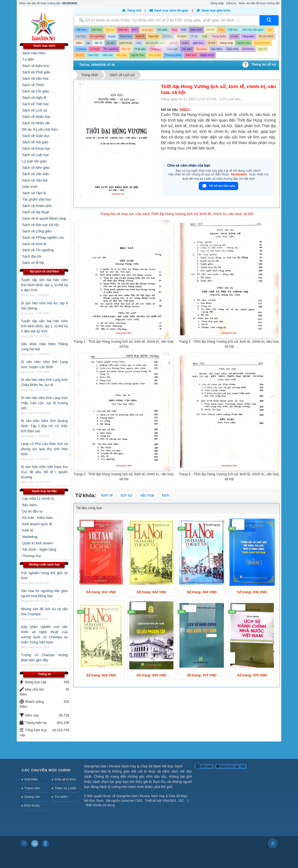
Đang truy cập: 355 (231, 766)
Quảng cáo (32, 797)
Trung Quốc (219, 36)
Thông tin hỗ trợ (264, 64)
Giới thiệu (31, 779)
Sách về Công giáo (37, 231)
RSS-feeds (32, 805)
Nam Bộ (154, 36)
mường (168, 36)
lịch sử (110, 30)
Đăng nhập (217, 3)
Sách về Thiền (33, 85)
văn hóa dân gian (253, 30)
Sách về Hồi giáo (35, 142)
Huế (205, 36)
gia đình (181, 36)
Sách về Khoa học (36, 148)
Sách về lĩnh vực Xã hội (40, 225)
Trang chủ (132, 11)
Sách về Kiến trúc (36, 66)
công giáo (248, 36)
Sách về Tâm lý (34, 193)
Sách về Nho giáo (36, 168)
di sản (234, 36)
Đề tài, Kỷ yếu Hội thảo (40, 129)
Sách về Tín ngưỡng (38, 250)
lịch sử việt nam (155, 43)
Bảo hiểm (30, 505)
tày (88, 43)
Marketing (30, 537)
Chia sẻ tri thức (65, 779)
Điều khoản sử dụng (100, 805)
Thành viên (32, 788)
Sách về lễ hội (33, 263)
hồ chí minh (266, 36)
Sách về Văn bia (35, 180)
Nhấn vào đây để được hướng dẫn (259, 3)
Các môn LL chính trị (38, 499)
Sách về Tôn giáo (36, 91)
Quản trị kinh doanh (37, 543)
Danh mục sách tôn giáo (169, 11)
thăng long (226, 43)
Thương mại (32, 556)
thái (184, 30)
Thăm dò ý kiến (65, 788)
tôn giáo (163, 30)
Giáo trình (30, 187)
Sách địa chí (32, 256)
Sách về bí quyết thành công (44, 218)
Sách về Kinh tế (34, 244)
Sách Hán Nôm (34, 53)
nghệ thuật (126, 43)
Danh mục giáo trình (213, 11)
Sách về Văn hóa (35, 79)
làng (175, 30)
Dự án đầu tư (32, 511)
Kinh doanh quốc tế (37, 524)
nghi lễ (173, 43)
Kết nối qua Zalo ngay (218, 186)
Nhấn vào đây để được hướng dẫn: (48, 3)
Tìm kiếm (61, 797)
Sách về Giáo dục (36, 136)
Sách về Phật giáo (36, 72)
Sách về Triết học (36, 104)
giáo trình (196, 30)
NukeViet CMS (132, 801)
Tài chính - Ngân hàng (39, 549)
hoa (221, 30)
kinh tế (140, 36)
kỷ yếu (111, 43)
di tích (212, 43)
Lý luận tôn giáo (34, 161)
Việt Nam (82, 30)
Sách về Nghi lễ (34, 98)
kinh (135, 30)
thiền (79, 43)
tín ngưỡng (97, 36)
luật (270, 30)
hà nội (210, 30)
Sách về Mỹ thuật (36, 212)
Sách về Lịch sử (35, 110)
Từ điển (28, 59)
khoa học (126, 36)
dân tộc (123, 30)
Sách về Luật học (36, 155)
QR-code (204, 766)
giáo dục (198, 43)
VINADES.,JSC (173, 801)
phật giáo (147, 30)
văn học (81, 36)
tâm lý (98, 43)
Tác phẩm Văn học (37, 199)
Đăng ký (231, 3)
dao (139, 43)
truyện (112, 36)
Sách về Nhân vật (36, 123)
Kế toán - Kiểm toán (37, 518)
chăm (185, 43)
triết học (233, 30)
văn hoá (97, 30)
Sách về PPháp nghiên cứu (43, 238)
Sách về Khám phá (37, 206)
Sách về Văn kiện (36, 174)
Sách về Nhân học (36, 117)
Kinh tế (28, 530)
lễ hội (194, 36)
